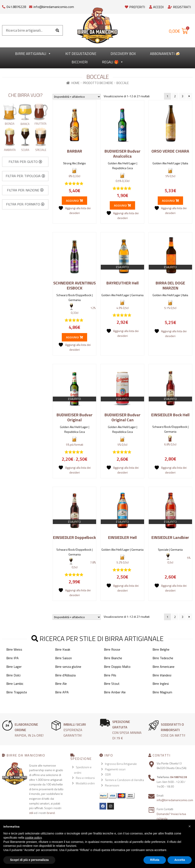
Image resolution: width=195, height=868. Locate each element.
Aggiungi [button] (74, 200)
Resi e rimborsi (85, 778)
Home (76, 83)
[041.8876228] (4, 6)
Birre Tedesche (163, 658)
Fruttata (41, 124)
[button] (25, 162)
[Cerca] (57, 30)
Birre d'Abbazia (65, 675)
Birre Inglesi (161, 684)
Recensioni (112, 785)
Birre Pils (110, 675)
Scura (25, 150)
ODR (108, 774)
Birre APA (62, 692)
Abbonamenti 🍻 (165, 54)
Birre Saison (63, 658)
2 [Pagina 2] (175, 96)
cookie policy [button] (33, 838)
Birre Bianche (113, 658)
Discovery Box (123, 54)
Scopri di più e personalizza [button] (29, 860)
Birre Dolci (13, 675)
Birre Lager (14, 667)
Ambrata (10, 150)
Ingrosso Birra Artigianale (121, 764)
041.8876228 (16, 7)
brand (51, 813)
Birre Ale (61, 684)
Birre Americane (163, 667)
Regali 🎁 (113, 62)
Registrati (179, 7)
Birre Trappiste (17, 692)
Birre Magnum (162, 692)
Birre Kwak (63, 649)
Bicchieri (80, 62)
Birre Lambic (15, 684)
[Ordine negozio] (77, 97)
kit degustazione (81, 54)
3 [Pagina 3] (182, 96)
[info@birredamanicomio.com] (31, 6)
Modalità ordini (85, 783)
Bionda (10, 124)
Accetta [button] (180, 860)
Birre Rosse (112, 649)
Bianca (25, 124)
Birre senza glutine (68, 667)
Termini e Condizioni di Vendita (124, 780)
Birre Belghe (161, 649)
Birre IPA (12, 658)
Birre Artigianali (33, 54)
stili (31, 813)
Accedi (156, 7)
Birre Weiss (14, 649)
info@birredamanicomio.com (54, 7)
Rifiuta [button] (155, 860)
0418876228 (178, 777)
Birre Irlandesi (162, 675)
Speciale (41, 150)
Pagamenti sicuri (115, 769)
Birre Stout (112, 684)
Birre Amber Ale (115, 692)
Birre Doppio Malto (117, 667)
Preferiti (135, 7)
